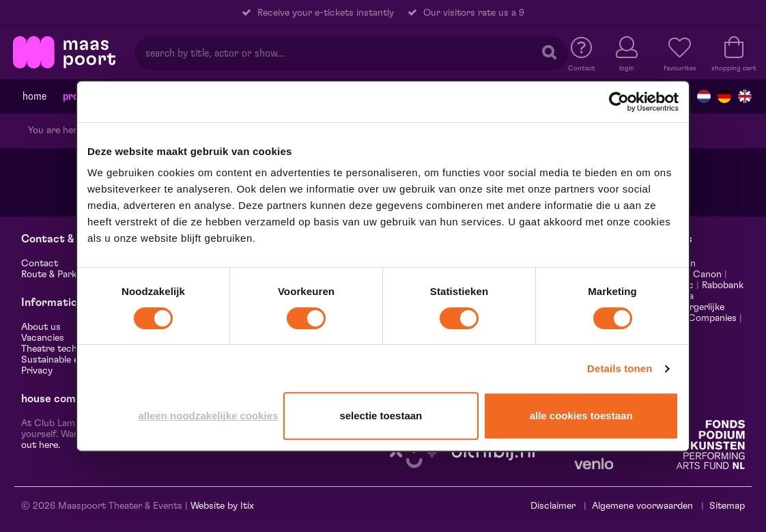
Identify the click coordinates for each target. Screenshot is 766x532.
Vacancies (43, 338)
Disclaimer (553, 506)
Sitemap (727, 506)
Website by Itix (222, 506)
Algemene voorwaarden (642, 506)
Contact (40, 264)
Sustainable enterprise (70, 360)
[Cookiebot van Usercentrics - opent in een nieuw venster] (619, 102)
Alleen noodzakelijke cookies (208, 416)
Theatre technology (63, 349)
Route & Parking (55, 275)
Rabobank (723, 285)
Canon (707, 275)
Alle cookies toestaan (581, 416)
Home (34, 96)
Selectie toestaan (381, 416)
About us (41, 327)
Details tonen (620, 368)
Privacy (37, 371)
